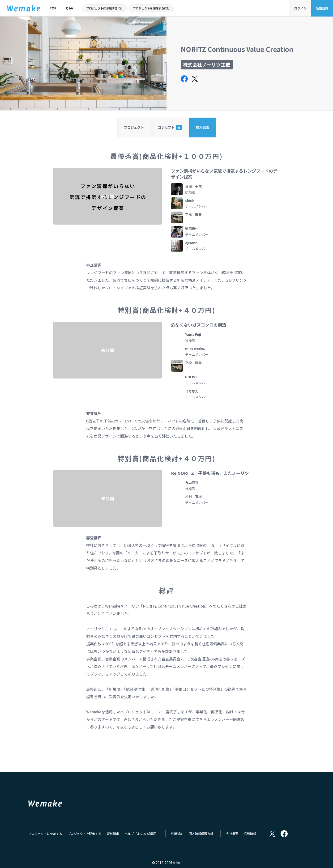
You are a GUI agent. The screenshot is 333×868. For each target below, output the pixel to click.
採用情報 (250, 834)
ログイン (300, 8)
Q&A (69, 8)
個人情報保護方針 (201, 834)
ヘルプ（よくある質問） (141, 834)
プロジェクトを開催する (84, 834)
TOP (53, 8)
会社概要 (232, 834)
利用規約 (177, 834)
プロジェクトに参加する (45, 834)
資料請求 (113, 834)
